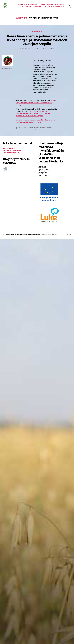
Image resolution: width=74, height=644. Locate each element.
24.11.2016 (38, 49)
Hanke (26, 4)
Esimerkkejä (51, 4)
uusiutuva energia (32, 129)
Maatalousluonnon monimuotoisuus (44, 6)
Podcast (57, 6)
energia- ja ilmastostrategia (25, 127)
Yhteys (63, 6)
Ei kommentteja (50, 49)
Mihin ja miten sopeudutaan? (12, 150)
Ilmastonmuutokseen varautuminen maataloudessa (24, 235)
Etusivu (21, 4)
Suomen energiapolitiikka (40, 127)
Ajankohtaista (37, 31)
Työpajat (42, 4)
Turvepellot (60, 4)
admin (30, 49)
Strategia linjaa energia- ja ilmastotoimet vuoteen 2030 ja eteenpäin (37, 103)
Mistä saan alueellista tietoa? (12, 153)
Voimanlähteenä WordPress (50, 235)
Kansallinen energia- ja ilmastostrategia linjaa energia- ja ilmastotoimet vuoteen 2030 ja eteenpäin (37, 40)
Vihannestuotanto (27, 6)
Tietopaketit (34, 4)
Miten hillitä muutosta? (10, 148)
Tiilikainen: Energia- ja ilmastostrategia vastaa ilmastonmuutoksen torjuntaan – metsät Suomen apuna (33, 114)
